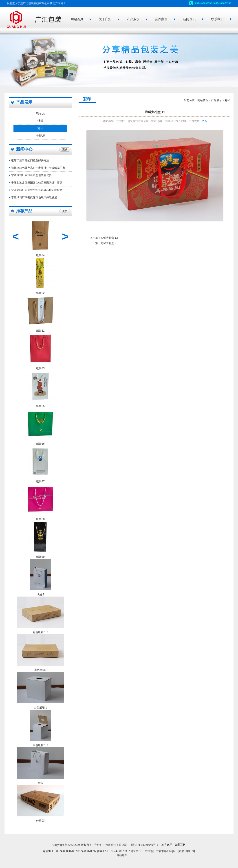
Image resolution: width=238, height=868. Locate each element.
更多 (65, 149)
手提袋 (40, 136)
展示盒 (40, 113)
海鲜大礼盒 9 (108, 243)
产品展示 (133, 19)
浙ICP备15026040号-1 (145, 845)
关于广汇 (105, 19)
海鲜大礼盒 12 (109, 238)
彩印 (40, 128)
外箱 (40, 121)
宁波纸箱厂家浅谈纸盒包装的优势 (31, 175)
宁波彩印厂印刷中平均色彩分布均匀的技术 (37, 190)
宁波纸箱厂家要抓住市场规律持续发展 (34, 197)
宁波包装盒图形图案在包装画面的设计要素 (37, 183)
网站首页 (77, 19)
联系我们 (217, 19)
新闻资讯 (189, 19)
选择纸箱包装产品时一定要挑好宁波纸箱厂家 (38, 168)
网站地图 (122, 855)
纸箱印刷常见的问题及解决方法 (30, 160)
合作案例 (161, 19)
